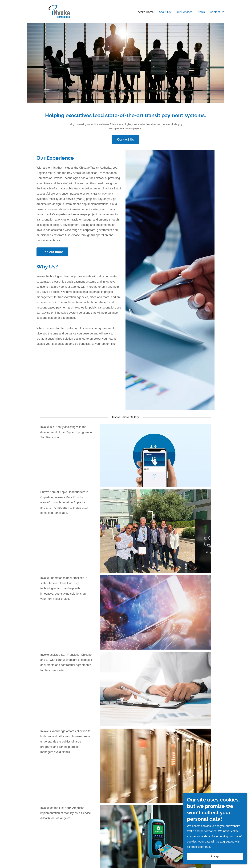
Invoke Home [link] (145, 12)
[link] (61, 11)
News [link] (201, 12)
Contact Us (125, 139)
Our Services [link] (184, 12)
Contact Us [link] (217, 12)
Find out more (52, 252)
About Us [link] (165, 12)
